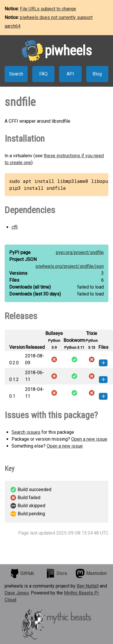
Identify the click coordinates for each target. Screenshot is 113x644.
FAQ (43, 74)
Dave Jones (17, 593)
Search (16, 74)
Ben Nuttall (88, 586)
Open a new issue (89, 439)
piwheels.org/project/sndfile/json (70, 266)
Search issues (26, 432)
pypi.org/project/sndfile (80, 252)
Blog (97, 74)
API (70, 74)
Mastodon (91, 573)
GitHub (22, 573)
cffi (15, 227)
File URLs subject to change (48, 9)
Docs (56, 573)
